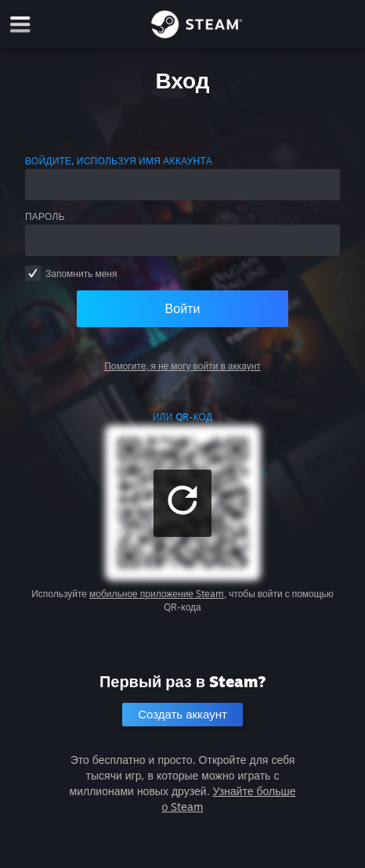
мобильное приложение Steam (157, 594)
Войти (183, 308)
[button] (182, 503)
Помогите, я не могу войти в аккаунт (182, 366)
